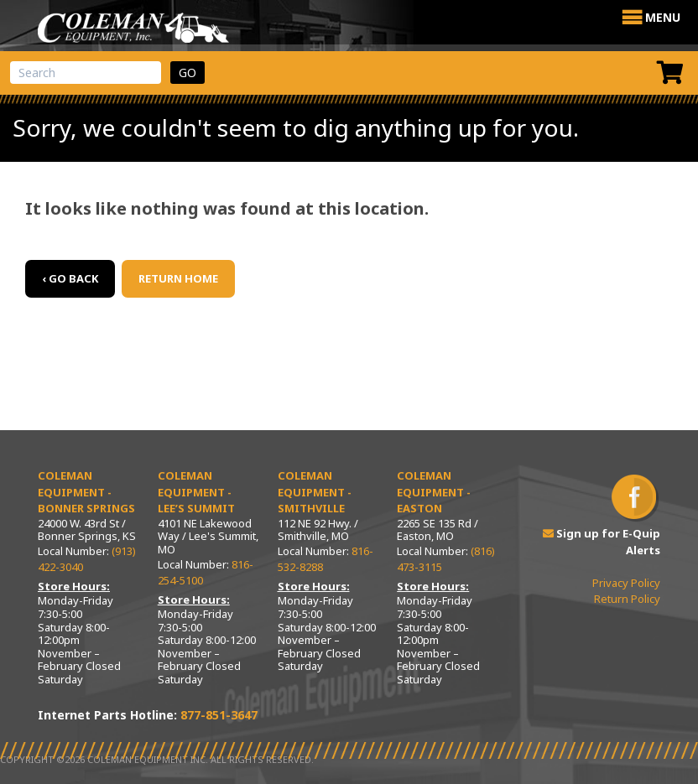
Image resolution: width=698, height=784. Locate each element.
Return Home (178, 278)
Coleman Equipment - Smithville (315, 492)
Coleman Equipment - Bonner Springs (86, 492)
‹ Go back (70, 278)
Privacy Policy (626, 583)
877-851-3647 (219, 715)
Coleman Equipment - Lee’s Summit (196, 492)
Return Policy (627, 599)
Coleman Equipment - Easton (434, 492)
